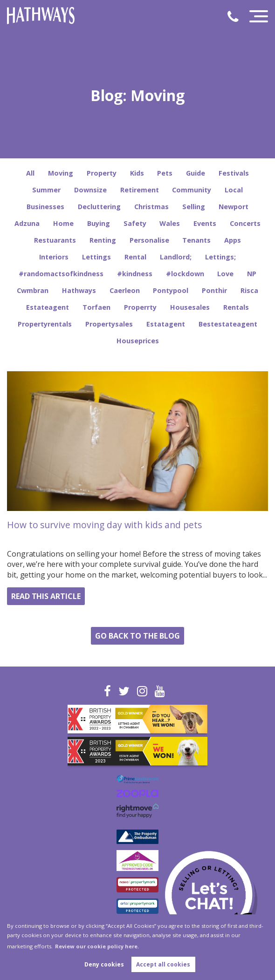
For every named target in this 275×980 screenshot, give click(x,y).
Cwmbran (33, 290)
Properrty (140, 307)
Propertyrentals (45, 324)
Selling (194, 207)
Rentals (236, 307)
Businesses (45, 207)
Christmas (151, 207)
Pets (165, 173)
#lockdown (185, 274)
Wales (170, 223)
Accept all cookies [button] (163, 964)
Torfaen (96, 307)
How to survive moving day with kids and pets (104, 525)
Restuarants (55, 240)
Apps (233, 240)
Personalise (149, 240)
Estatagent (166, 324)
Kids (137, 173)
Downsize (90, 190)
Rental (135, 257)
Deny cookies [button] (104, 964)
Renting (103, 240)
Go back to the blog (137, 636)
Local (234, 190)
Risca (249, 290)
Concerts (245, 223)
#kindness (135, 274)
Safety (135, 223)
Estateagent (48, 307)
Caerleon (125, 290)
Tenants (196, 240)
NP (252, 274)
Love (225, 274)
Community (192, 190)
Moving (61, 173)
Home (63, 223)
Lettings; (220, 257)
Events (205, 223)
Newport (234, 207)
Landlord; (176, 257)
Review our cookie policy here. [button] (97, 946)
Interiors (54, 257)
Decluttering (99, 207)
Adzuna (27, 223)
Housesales (190, 307)
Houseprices (138, 341)
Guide (196, 173)
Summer (46, 190)
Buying (99, 223)
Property (102, 173)
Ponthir (214, 290)
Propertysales (109, 324)
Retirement (140, 190)
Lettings (96, 257)
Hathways (79, 290)
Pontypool (171, 290)
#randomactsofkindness (61, 274)
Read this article (46, 596)
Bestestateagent (228, 324)
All (30, 173)
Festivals (234, 173)
